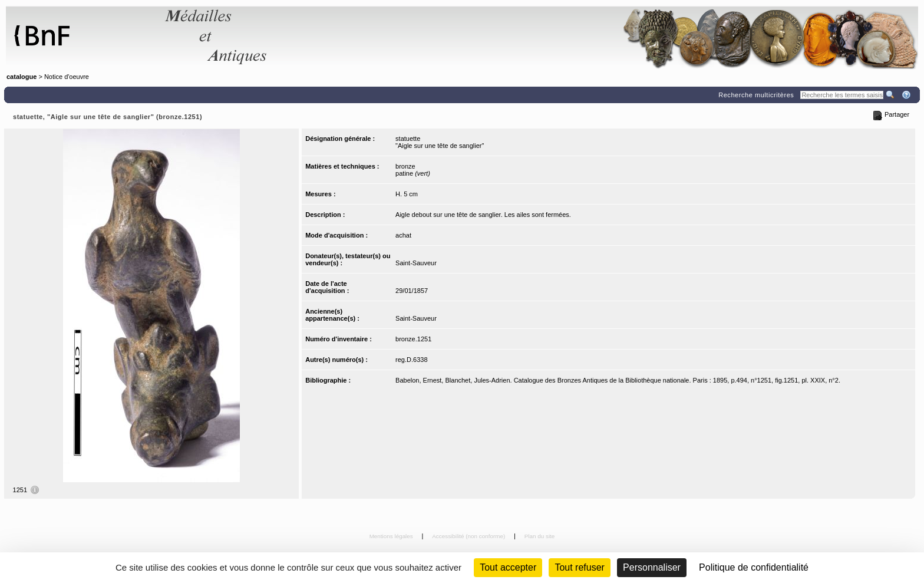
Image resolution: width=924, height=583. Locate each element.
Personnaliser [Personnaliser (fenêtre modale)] (652, 567)
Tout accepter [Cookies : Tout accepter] (508, 567)
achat (403, 235)
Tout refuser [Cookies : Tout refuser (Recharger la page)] (579, 567)
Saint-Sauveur (416, 263)
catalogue (22, 77)
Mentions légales (392, 536)
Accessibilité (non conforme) (469, 536)
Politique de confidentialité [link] (754, 567)
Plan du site (540, 536)
